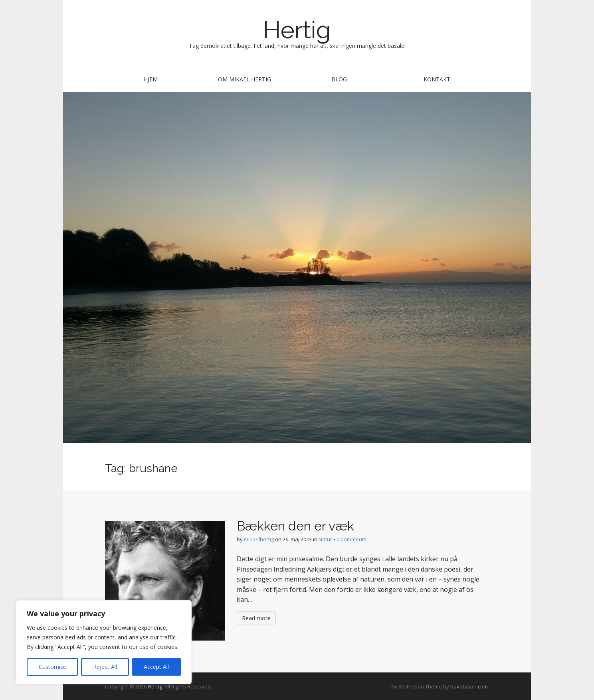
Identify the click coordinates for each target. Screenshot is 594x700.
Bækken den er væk (295, 526)
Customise (52, 667)
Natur (325, 539)
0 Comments (351, 539)
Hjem (151, 79)
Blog (339, 79)
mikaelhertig (259, 539)
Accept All (156, 667)
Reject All (105, 667)
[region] (104, 642)
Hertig (297, 30)
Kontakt (437, 79)
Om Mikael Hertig (245, 79)
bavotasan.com (469, 686)
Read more (256, 618)
